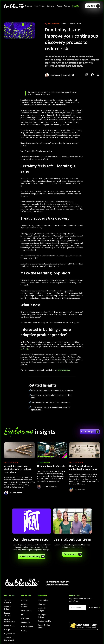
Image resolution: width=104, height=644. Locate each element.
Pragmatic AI (9, 626)
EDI (23, 615)
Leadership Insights (42, 609)
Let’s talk (24, 349)
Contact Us (25, 623)
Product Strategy (8, 614)
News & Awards (27, 627)
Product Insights (44, 621)
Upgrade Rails (10, 634)
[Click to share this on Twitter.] (98, 75)
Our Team (25, 619)
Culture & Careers (25, 605)
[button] (29, 6)
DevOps (7, 630)
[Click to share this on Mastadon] (92, 75)
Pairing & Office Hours (44, 626)
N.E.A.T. (24, 631)
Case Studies (40, 6)
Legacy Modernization (10, 621)
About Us (25, 600)
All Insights (42, 604)
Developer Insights (42, 616)
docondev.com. (64, 370)
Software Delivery (8, 608)
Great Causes (26, 611)
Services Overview (8, 601)
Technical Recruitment (9, 639)
